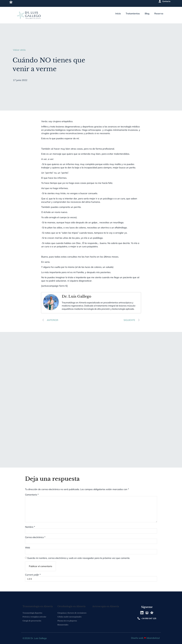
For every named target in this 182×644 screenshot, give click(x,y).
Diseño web (138, 638)
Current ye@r (33, 575)
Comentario (32, 495)
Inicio (118, 14)
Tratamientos (133, 14)
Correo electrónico (35, 537)
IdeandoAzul (153, 638)
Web (28, 548)
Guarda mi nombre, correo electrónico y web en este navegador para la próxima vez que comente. (79, 558)
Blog (147, 14)
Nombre (30, 527)
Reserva (159, 14)
